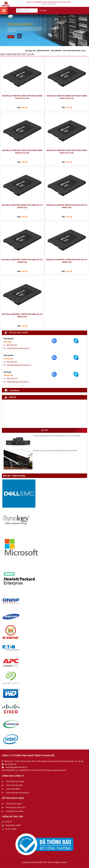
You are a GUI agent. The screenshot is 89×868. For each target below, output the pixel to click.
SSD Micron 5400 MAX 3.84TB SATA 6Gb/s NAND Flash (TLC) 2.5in (67, 152)
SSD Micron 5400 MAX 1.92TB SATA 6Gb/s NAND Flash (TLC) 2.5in (22, 152)
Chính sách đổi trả (13, 789)
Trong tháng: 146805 (11, 825)
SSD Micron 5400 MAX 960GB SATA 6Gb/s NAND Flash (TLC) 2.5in (67, 97)
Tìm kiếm (43, 10)
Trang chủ (30, 51)
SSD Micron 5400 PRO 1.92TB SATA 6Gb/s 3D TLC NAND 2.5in (22, 261)
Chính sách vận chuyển (15, 781)
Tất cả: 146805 (9, 829)
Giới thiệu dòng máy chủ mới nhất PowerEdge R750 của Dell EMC (55, 451)
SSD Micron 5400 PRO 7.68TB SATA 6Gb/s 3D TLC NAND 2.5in (22, 315)
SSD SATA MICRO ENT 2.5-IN (74, 51)
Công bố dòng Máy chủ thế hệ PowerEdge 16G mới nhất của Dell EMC (57, 436)
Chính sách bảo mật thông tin (17, 793)
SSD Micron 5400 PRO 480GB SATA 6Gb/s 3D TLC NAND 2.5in (22, 206)
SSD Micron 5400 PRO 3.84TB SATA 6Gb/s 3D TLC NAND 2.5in (67, 261)
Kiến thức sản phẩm (14, 804)
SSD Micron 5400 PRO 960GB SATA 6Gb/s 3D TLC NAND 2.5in (67, 206)
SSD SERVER (56, 51)
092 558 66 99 (51, 4)
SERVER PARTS (43, 51)
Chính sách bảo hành (14, 785)
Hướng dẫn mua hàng (15, 811)
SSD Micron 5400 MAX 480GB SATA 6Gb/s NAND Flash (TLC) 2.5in (22, 97)
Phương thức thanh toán (15, 807)
